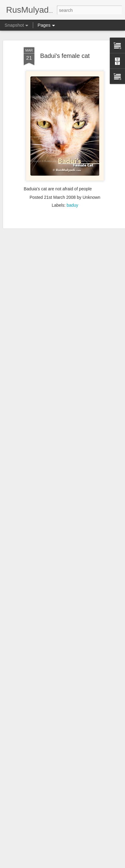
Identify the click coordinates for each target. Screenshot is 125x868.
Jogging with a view (39, 850)
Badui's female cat (65, 50)
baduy (72, 200)
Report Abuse (75, 865)
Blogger (57, 865)
